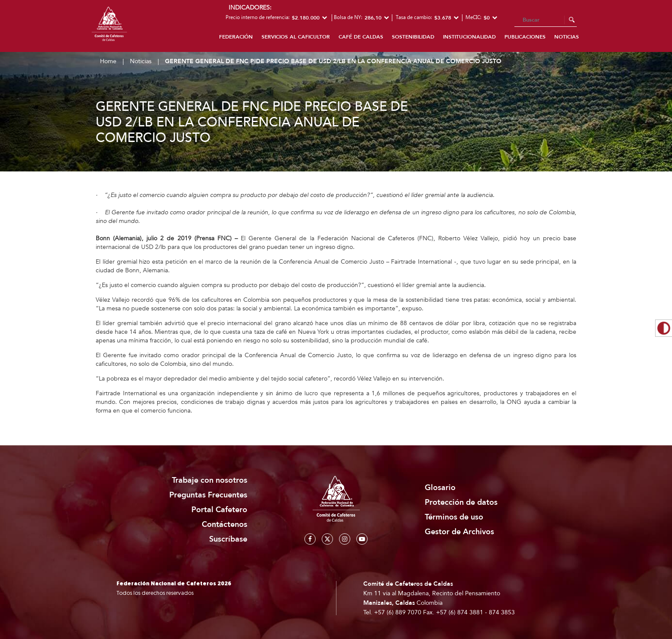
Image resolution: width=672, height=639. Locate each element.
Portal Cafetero (219, 510)
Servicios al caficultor (296, 37)
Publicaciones (525, 37)
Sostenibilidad (413, 37)
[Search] (546, 20)
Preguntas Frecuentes (208, 495)
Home (108, 61)
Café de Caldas (361, 37)
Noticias (567, 37)
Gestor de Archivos (459, 532)
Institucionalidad (469, 37)
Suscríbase (228, 539)
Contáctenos (225, 524)
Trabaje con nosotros (210, 480)
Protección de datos (461, 502)
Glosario (440, 488)
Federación (236, 37)
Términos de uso (454, 517)
